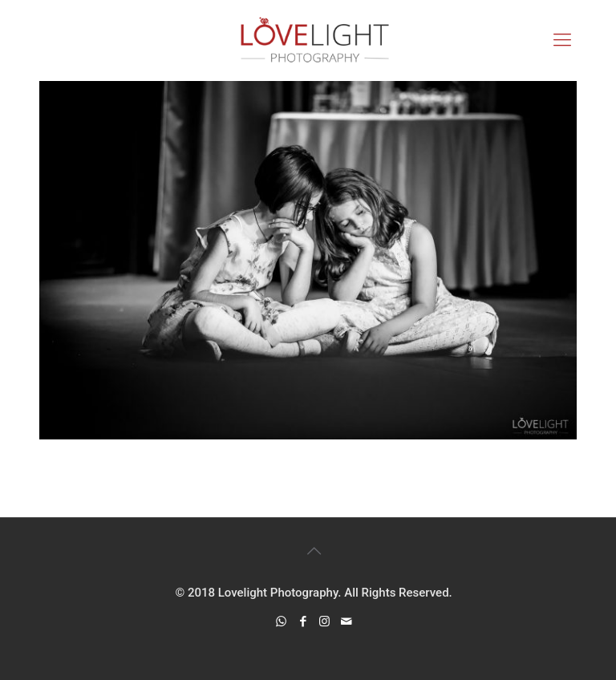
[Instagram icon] (324, 621)
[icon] (346, 621)
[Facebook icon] (303, 621)
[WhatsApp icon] (281, 621)
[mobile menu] (562, 40)
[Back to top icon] (314, 551)
